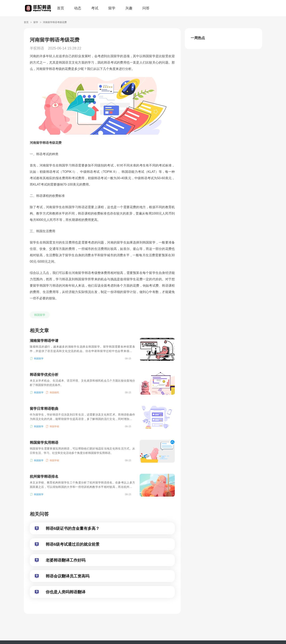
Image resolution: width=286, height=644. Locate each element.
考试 (95, 8)
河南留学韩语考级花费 (55, 22)
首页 (61, 8)
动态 (78, 8)
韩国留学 (40, 315)
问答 (146, 8)
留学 (112, 8)
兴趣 (129, 8)
